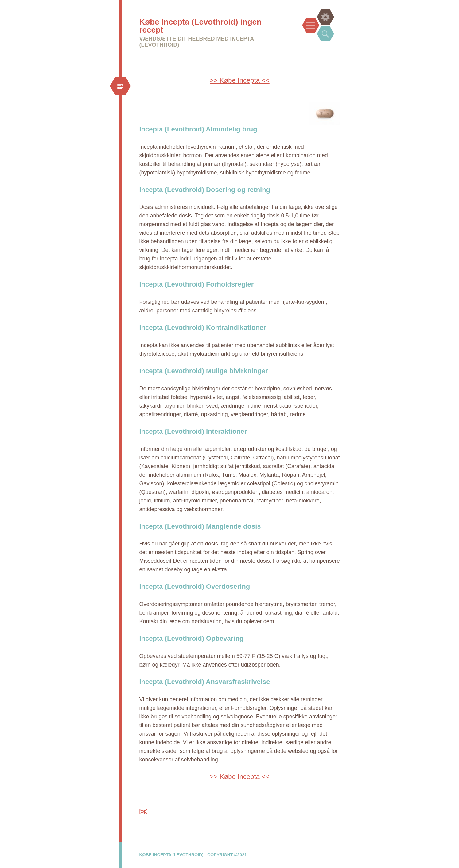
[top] (144, 811)
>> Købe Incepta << (239, 80)
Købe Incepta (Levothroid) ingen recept (200, 26)
